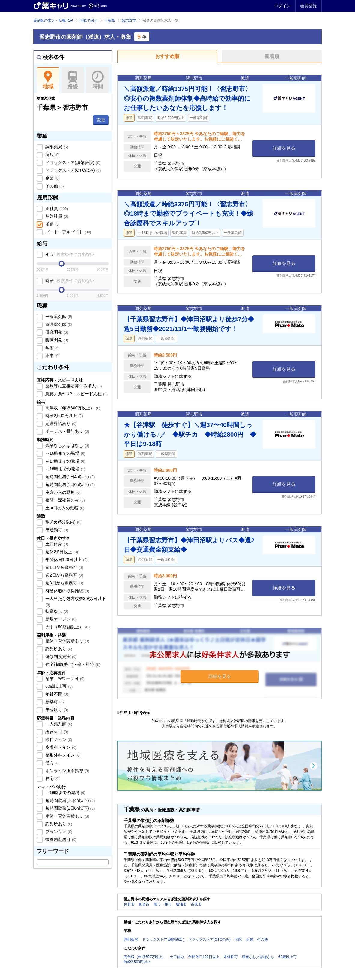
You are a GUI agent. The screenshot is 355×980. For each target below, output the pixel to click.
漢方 (52, 763)
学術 (52, 348)
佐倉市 (129, 904)
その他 (54, 186)
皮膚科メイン (60, 747)
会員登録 (308, 6)
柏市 (168, 904)
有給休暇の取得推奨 (67, 591)
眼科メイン (58, 739)
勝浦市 (181, 904)
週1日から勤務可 (64, 567)
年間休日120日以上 (66, 560)
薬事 (52, 356)
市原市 (196, 904)
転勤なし (56, 611)
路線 (73, 80)
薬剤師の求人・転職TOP (53, 20)
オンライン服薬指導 (67, 771)
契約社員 (56, 216)
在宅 (52, 778)
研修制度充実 (60, 657)
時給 (69, 281)
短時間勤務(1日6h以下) (69, 484)
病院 (52, 155)
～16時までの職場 (65, 453)
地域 (48, 80)
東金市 (144, 904)
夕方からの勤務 (62, 492)
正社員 (56, 208)
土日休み (56, 544)
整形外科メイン (62, 755)
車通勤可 (56, 530)
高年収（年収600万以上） (72, 408)
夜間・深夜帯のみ (65, 500)
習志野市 (129, 20)
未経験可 (56, 710)
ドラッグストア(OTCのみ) (72, 170)
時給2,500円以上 (64, 416)
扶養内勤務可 (60, 839)
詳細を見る (284, 148)
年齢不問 (56, 694)
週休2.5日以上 (61, 552)
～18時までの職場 (65, 469)
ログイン (282, 6)
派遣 (52, 224)
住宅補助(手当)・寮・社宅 (72, 664)
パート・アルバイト (68, 232)
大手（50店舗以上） (67, 627)
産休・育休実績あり (67, 641)
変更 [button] (101, 120)
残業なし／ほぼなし (67, 445)
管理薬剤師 (58, 324)
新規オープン (60, 619)
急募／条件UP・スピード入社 (76, 394)
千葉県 (110, 20)
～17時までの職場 (65, 461)
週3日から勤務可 (64, 583)
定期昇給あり (60, 423)
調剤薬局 (56, 147)
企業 (52, 178)
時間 (97, 80)
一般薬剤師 (58, 317)
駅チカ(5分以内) (63, 522)
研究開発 (56, 332)
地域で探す (89, 20)
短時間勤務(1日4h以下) (69, 477)
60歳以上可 (58, 686)
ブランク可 (58, 832)
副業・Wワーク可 (64, 678)
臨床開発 (56, 340)
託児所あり (58, 649)
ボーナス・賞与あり (67, 431)
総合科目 (56, 732)
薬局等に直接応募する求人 (73, 386)
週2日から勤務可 (64, 575)
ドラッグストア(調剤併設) (72, 162)
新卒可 (54, 702)
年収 (69, 254)
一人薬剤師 (58, 724)
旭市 (157, 904)
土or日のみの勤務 (64, 508)
